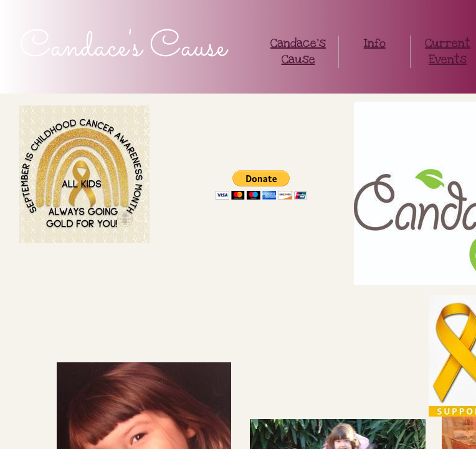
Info (375, 43)
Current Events (448, 51)
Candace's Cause (298, 51)
